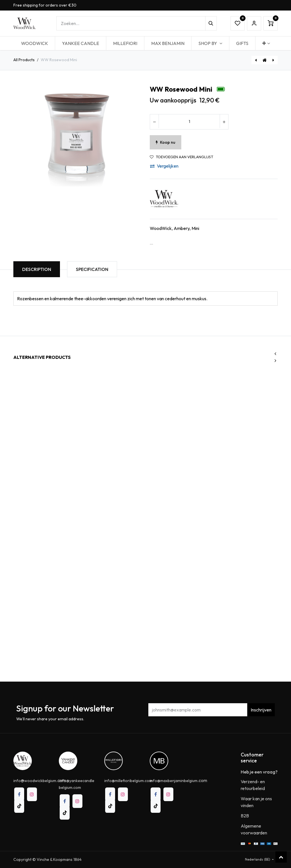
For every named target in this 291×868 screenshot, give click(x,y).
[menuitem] (35, 43)
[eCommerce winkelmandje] (271, 23)
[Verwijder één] (154, 122)
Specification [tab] (92, 269)
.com (178, 780)
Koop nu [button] (166, 142)
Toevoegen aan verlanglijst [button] (181, 157)
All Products (24, 60)
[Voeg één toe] (224, 122)
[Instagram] (32, 794)
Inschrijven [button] (261, 710)
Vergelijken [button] (164, 166)
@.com (40, 780)
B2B (245, 816)
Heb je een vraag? (259, 772)
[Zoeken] (211, 23)
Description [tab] (37, 269)
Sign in (254, 23)
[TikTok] (19, 806)
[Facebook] (19, 794)
